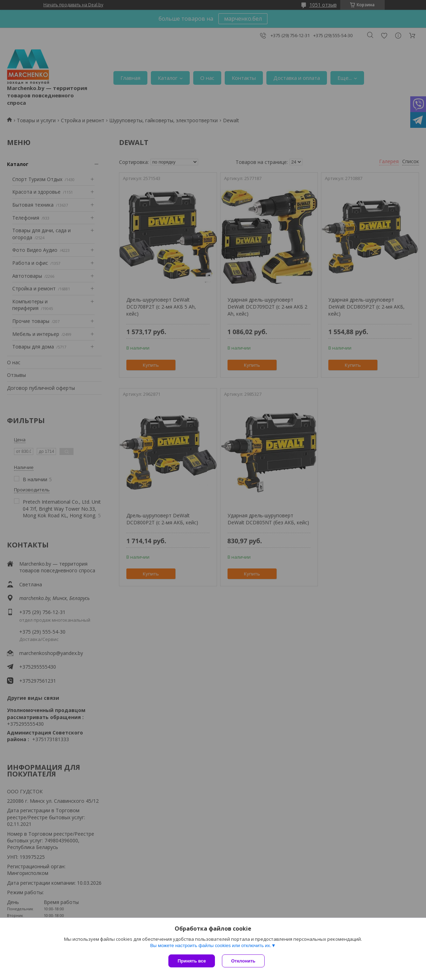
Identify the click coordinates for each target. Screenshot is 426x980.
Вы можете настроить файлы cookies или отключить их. (211, 946)
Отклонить (243, 961)
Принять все (192, 961)
